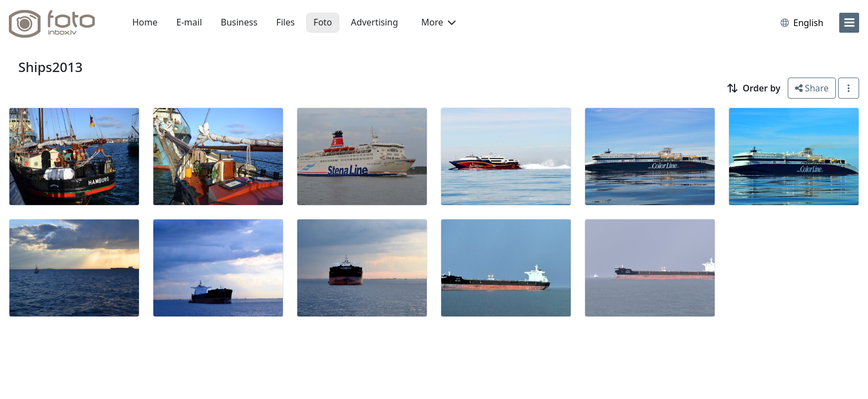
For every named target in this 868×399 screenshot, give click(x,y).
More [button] (438, 22)
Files (285, 22)
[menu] (849, 23)
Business (239, 22)
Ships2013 (50, 67)
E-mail (189, 22)
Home (145, 22)
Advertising (374, 22)
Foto (322, 22)
